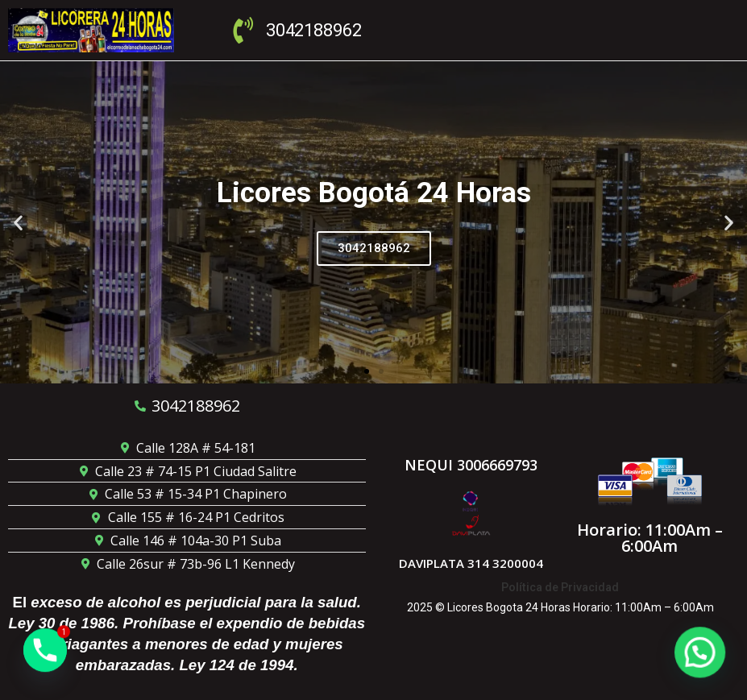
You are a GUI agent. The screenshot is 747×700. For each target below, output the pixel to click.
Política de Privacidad (560, 587)
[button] (18, 222)
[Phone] (45, 658)
